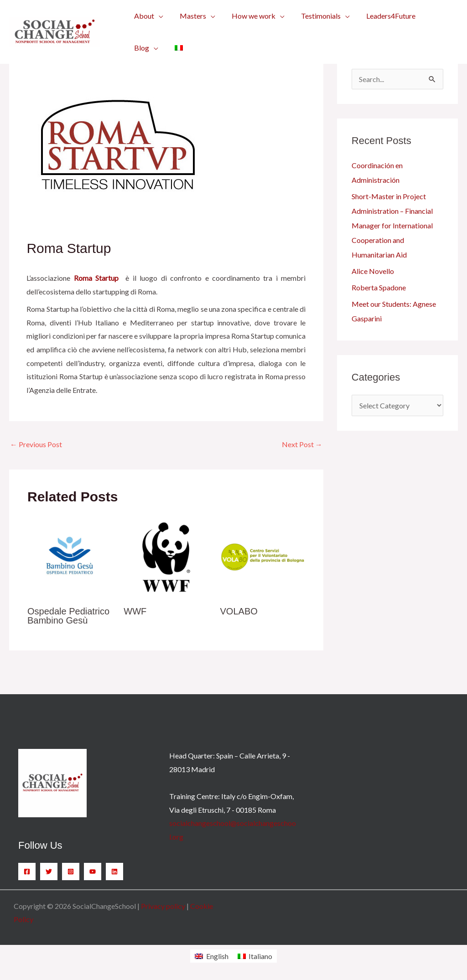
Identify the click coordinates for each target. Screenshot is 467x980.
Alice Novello (373, 271)
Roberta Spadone (379, 287)
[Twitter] (49, 872)
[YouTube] (93, 872)
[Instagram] (71, 872)
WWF (135, 611)
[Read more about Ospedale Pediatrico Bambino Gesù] (70, 556)
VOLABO (239, 611)
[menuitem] (176, 48)
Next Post (302, 444)
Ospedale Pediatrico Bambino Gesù (68, 616)
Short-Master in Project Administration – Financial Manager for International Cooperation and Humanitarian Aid (392, 225)
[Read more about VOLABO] (263, 556)
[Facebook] (27, 872)
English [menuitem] (217, 956)
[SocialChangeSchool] (55, 31)
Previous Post (36, 444)
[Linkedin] (114, 872)
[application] (158, 16)
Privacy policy (163, 906)
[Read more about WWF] (166, 556)
